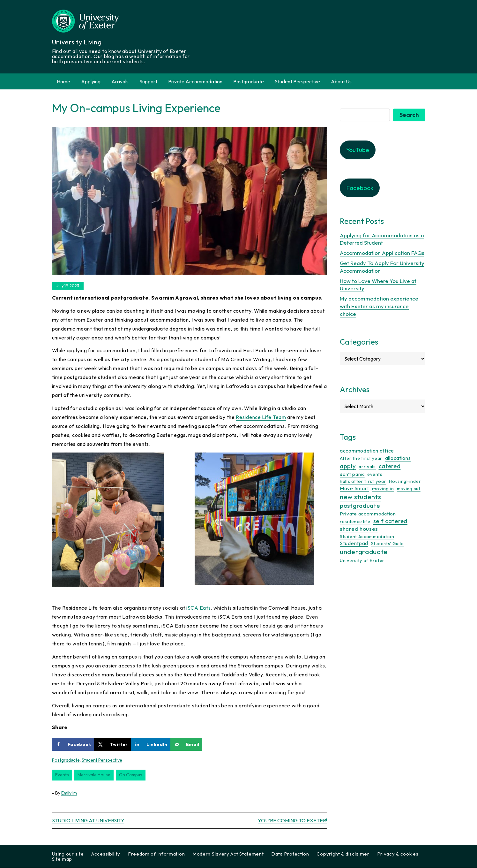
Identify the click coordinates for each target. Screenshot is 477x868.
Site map (62, 859)
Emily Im (69, 793)
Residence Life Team (261, 417)
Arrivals (120, 81)
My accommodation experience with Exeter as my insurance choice (379, 306)
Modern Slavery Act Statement (228, 854)
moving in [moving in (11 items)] (383, 489)
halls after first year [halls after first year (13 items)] (363, 481)
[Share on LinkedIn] (151, 744)
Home (63, 81)
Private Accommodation (195, 81)
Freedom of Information (156, 854)
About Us (341, 81)
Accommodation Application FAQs (382, 253)
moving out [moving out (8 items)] (409, 489)
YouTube (358, 150)
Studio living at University (88, 821)
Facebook (360, 188)
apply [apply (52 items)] (348, 466)
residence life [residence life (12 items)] (355, 522)
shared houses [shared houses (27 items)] (359, 529)
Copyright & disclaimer (343, 854)
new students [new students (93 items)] (360, 497)
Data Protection (290, 854)
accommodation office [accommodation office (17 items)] (367, 451)
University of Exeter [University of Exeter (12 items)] (362, 560)
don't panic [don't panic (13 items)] (352, 474)
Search (409, 115)
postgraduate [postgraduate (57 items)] (360, 506)
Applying (91, 81)
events (62, 775)
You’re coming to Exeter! (292, 821)
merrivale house (94, 775)
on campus (131, 775)
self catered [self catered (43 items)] (390, 521)
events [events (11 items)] (375, 474)
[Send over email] (186, 744)
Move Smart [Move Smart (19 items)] (354, 488)
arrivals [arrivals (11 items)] (367, 467)
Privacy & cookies (398, 854)
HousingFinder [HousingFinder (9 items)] (405, 482)
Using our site (68, 854)
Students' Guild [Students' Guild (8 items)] (388, 544)
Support (148, 81)
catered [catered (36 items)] (390, 466)
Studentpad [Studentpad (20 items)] (354, 544)
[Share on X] (112, 744)
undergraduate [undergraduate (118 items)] (364, 552)
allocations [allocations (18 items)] (398, 458)
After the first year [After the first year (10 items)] (361, 458)
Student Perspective (297, 81)
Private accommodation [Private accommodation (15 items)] (368, 514)
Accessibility (106, 854)
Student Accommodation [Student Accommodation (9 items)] (367, 537)
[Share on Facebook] (73, 744)
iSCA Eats (198, 608)
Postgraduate (249, 81)
